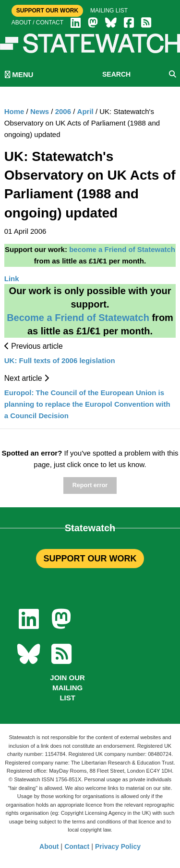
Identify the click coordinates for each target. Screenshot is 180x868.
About (49, 846)
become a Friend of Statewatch (122, 249)
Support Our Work (47, 11)
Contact (77, 846)
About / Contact (37, 23)
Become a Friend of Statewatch (78, 318)
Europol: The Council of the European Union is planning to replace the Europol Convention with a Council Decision (87, 404)
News (40, 111)
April (85, 111)
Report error (90, 485)
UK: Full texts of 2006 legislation (60, 360)
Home (14, 111)
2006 (63, 111)
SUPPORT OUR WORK (90, 559)
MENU (19, 74)
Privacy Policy (118, 846)
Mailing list (109, 11)
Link (12, 279)
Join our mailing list (67, 688)
